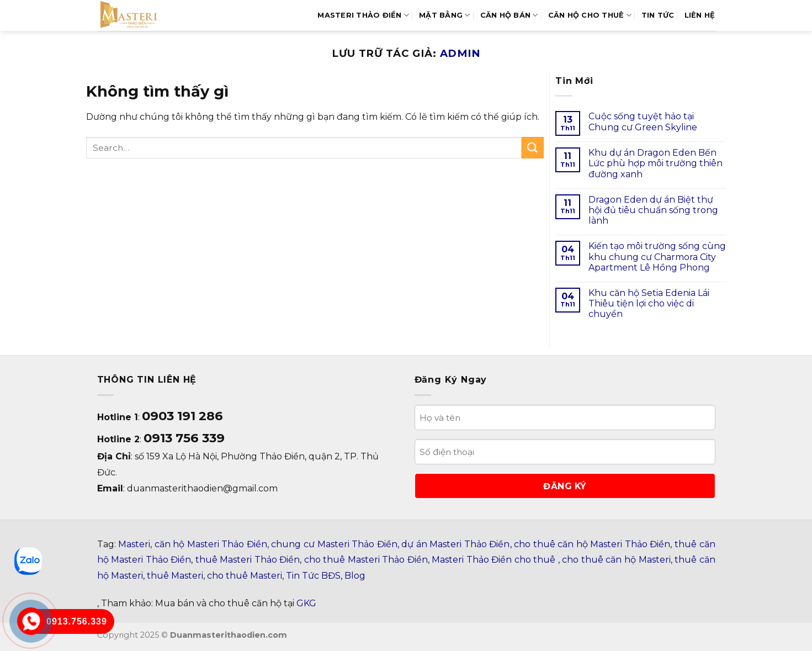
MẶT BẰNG (445, 15)
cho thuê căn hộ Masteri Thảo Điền (592, 544)
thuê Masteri (175, 576)
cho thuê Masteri (245, 576)
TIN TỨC (658, 15)
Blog (355, 576)
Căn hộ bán (509, 15)
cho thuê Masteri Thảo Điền (366, 560)
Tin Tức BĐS (313, 576)
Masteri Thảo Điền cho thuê (495, 560)
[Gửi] (533, 148)
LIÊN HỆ (700, 15)
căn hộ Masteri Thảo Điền (211, 544)
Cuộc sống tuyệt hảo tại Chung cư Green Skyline (643, 121)
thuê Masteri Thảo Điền (248, 560)
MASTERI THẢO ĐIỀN (363, 15)
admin (460, 53)
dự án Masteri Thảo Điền (455, 544)
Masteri (134, 544)
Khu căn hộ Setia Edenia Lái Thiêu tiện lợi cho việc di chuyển (649, 303)
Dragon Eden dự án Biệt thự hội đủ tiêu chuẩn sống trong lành (653, 210)
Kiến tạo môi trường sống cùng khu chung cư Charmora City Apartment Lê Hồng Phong (657, 256)
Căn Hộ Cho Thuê (590, 15)
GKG (306, 603)
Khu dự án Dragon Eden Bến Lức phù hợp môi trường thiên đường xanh (656, 163)
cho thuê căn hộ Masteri (616, 560)
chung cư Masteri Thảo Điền (334, 544)
